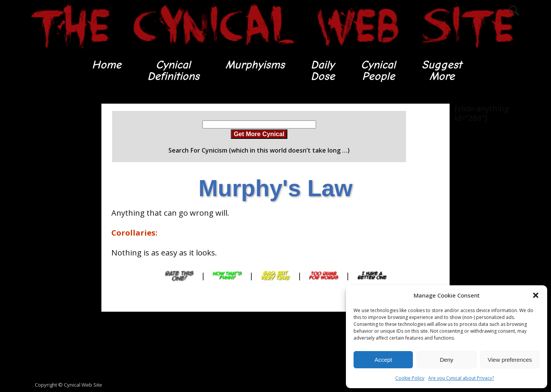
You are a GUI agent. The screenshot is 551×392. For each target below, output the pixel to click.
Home (106, 65)
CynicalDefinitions (173, 71)
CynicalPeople (379, 71)
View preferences (510, 360)
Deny (446, 360)
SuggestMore (442, 71)
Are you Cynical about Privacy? (461, 378)
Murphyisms (255, 65)
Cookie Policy (410, 378)
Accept (383, 360)
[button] (536, 295)
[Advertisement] (57, 218)
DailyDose (323, 71)
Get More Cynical (259, 134)
